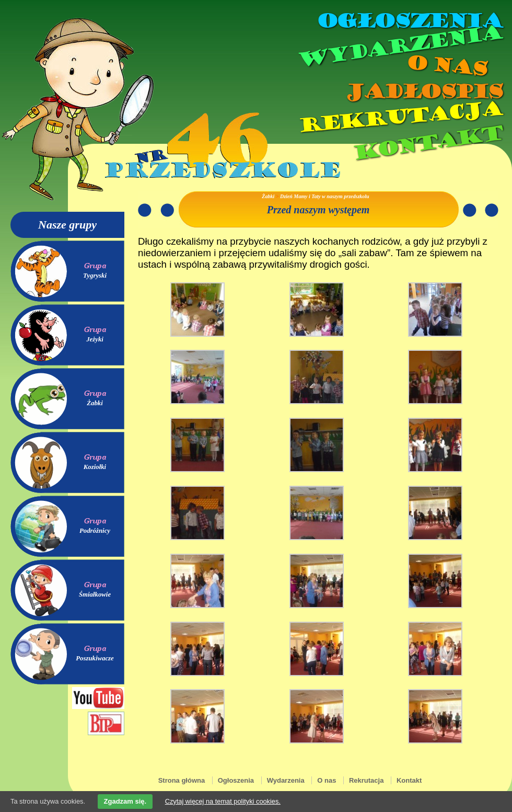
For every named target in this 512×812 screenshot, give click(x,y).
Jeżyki (95, 339)
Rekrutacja (400, 117)
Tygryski (95, 276)
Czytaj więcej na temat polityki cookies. (223, 801)
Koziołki (95, 467)
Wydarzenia (399, 47)
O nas (446, 66)
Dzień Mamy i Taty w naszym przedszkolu (325, 196)
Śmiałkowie (95, 594)
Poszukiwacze (95, 658)
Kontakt (427, 143)
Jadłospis (423, 92)
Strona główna (182, 780)
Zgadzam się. (125, 801)
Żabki (95, 403)
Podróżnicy (95, 531)
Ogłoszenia (409, 21)
